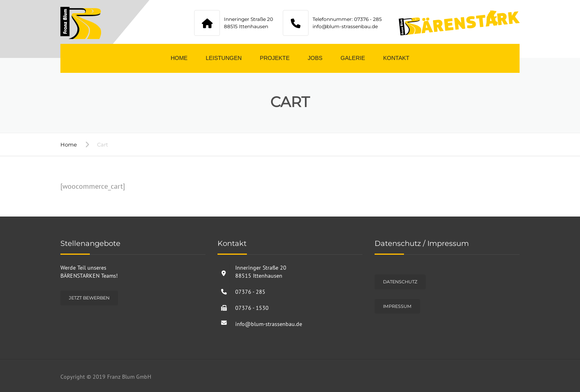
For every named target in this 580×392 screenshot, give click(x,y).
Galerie (353, 58)
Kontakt (396, 58)
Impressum (397, 306)
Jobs (315, 58)
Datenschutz (400, 282)
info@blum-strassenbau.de (269, 324)
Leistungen (224, 58)
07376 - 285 (250, 292)
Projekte (275, 58)
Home (179, 58)
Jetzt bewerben (89, 298)
